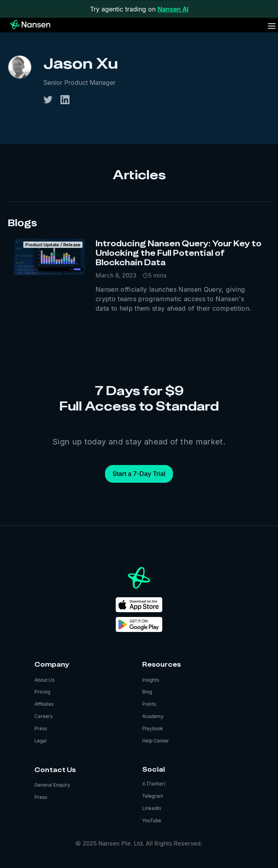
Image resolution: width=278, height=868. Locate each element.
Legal (40, 741)
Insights (151, 680)
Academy (153, 716)
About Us (44, 680)
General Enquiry (52, 785)
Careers (43, 716)
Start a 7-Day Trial (139, 474)
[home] (26, 24)
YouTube (152, 820)
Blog (147, 692)
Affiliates (44, 704)
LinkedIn (152, 808)
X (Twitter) (154, 784)
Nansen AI (173, 9)
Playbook (153, 728)
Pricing (42, 692)
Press (41, 728)
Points (149, 704)
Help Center (156, 741)
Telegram (153, 796)
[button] (272, 26)
